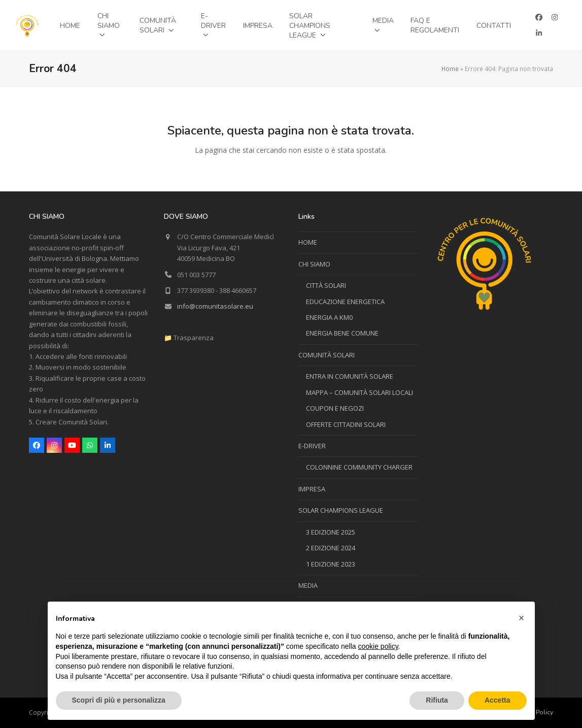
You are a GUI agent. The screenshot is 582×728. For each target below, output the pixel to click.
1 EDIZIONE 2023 (331, 564)
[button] (522, 618)
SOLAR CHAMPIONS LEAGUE (341, 510)
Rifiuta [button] (437, 700)
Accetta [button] (498, 700)
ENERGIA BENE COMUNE (342, 333)
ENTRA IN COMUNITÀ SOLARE (350, 376)
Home (450, 69)
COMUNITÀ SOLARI (327, 355)
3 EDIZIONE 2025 (331, 532)
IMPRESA (312, 489)
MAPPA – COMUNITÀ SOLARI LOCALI (360, 392)
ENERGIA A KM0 (329, 317)
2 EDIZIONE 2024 (331, 548)
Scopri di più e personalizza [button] (119, 700)
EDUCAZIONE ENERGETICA (345, 302)
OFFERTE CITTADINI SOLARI (346, 424)
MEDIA (308, 585)
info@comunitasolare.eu (215, 306)
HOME (308, 242)
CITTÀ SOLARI (326, 285)
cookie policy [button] (378, 646)
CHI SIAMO (314, 264)
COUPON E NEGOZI (335, 408)
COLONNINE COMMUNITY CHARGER (359, 467)
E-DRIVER (312, 446)
